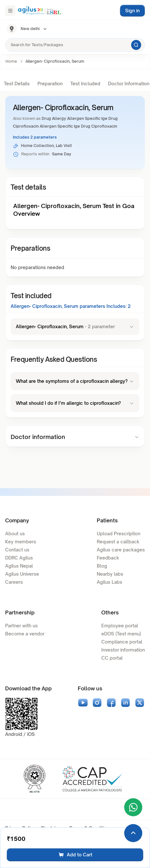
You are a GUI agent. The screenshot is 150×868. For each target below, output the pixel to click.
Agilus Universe (22, 574)
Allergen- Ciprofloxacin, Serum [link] (55, 61)
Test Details (17, 84)
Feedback (108, 558)
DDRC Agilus (19, 558)
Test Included (85, 84)
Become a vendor (25, 634)
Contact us (17, 550)
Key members (21, 542)
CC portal (112, 658)
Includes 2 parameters (35, 137)
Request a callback (118, 542)
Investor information (123, 650)
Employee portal (120, 626)
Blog (102, 566)
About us (15, 533)
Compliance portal (122, 642)
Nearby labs (110, 574)
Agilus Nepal (19, 566)
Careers (14, 582)
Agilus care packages (121, 550)
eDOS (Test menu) (121, 634)
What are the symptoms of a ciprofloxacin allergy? (75, 381)
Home (11, 61)
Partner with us (21, 626)
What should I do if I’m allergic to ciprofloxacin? (75, 403)
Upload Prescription (119, 533)
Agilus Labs (110, 582)
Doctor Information (129, 84)
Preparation (50, 84)
